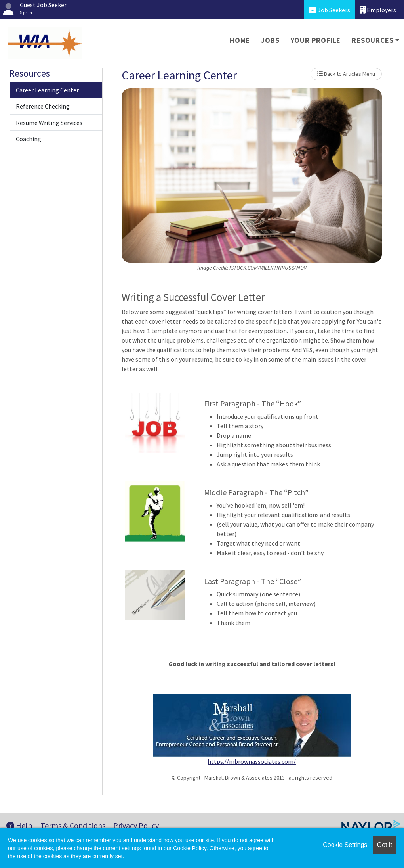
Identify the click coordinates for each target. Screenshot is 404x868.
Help (19, 825)
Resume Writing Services (49, 123)
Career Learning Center (47, 90)
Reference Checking (43, 106)
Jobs (270, 40)
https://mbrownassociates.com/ (252, 761)
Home (240, 40)
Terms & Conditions (73, 825)
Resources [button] (373, 40)
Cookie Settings (345, 845)
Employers (378, 10)
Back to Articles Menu (346, 74)
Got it (385, 845)
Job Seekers (329, 10)
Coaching (29, 139)
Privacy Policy (136, 825)
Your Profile (316, 40)
